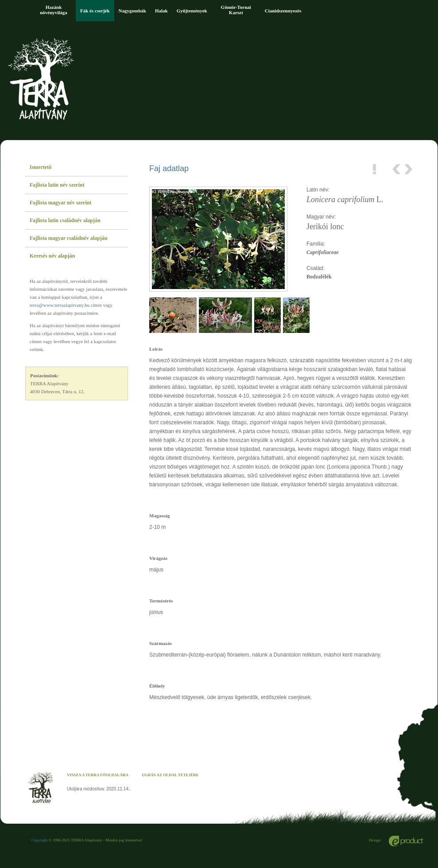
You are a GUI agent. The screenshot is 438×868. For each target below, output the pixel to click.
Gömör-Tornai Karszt (236, 10)
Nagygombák (132, 11)
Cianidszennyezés (283, 11)
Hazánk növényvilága (54, 10)
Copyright (40, 840)
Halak (161, 11)
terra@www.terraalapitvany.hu (60, 305)
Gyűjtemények (192, 11)
